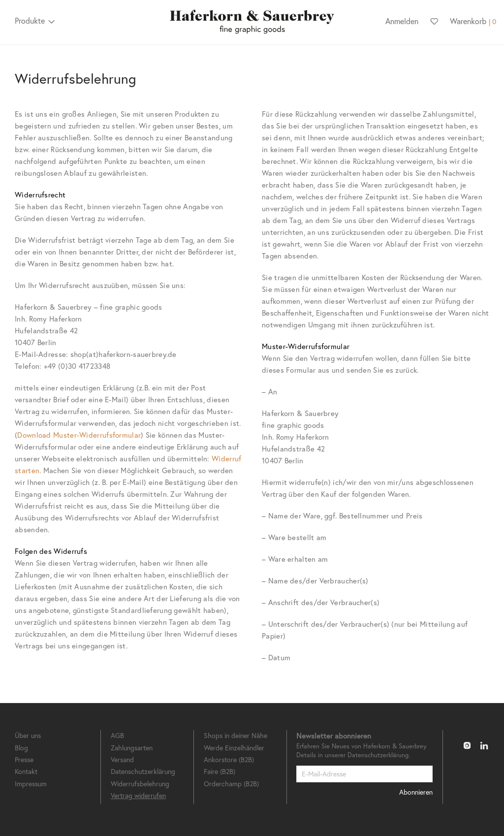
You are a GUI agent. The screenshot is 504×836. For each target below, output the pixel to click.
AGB (117, 735)
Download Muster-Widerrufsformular (79, 435)
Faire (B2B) (220, 771)
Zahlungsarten (132, 748)
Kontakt (26, 771)
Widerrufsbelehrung (140, 784)
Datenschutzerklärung (143, 771)
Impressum (31, 784)
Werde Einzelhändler (234, 748)
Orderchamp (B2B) (231, 784)
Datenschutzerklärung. (379, 755)
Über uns (28, 735)
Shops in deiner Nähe (236, 735)
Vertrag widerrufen (138, 795)
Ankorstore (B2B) (229, 759)
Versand (122, 759)
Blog (21, 748)
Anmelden (402, 21)
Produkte (30, 20)
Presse (24, 759)
